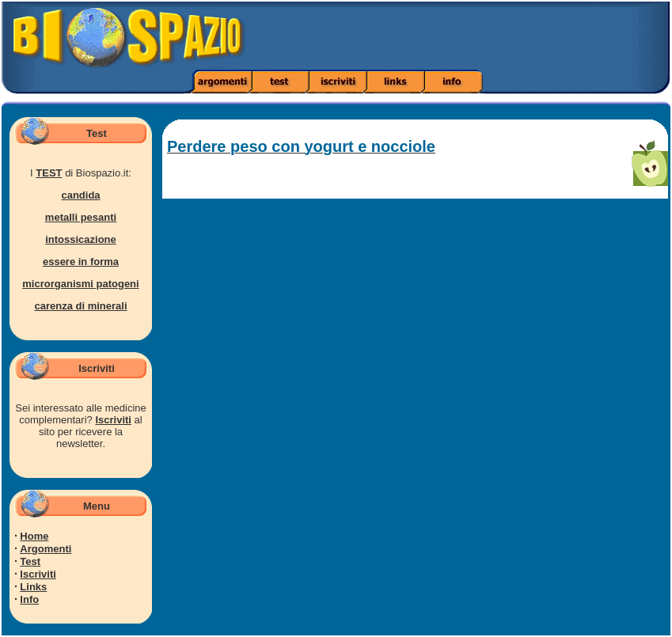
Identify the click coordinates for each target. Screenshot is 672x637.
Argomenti (46, 549)
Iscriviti (113, 420)
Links (33, 587)
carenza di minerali (80, 306)
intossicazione (81, 239)
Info (29, 599)
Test (30, 561)
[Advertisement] (473, 36)
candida (80, 195)
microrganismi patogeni (80, 284)
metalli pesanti (81, 217)
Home (34, 536)
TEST (49, 173)
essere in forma (81, 262)
